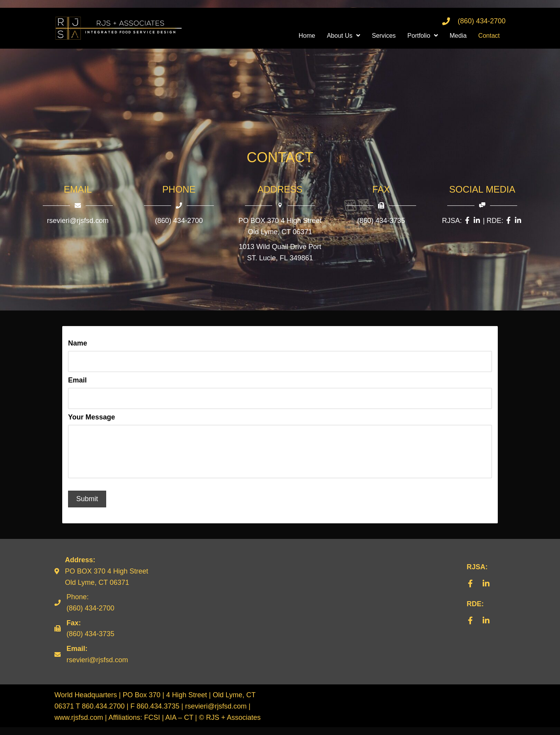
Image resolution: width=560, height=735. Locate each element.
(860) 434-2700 (482, 21)
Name (78, 343)
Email (77, 379)
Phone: (78, 605)
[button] (471, 591)
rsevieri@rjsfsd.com (78, 221)
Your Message (92, 416)
